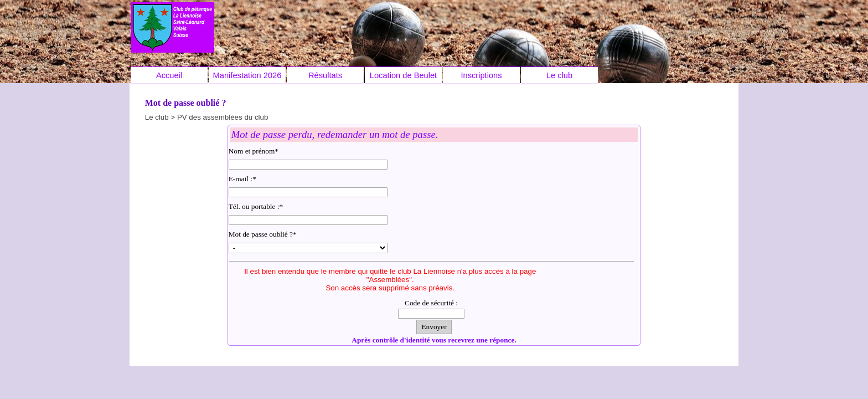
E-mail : (242, 179)
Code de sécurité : (431, 303)
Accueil (169, 75)
